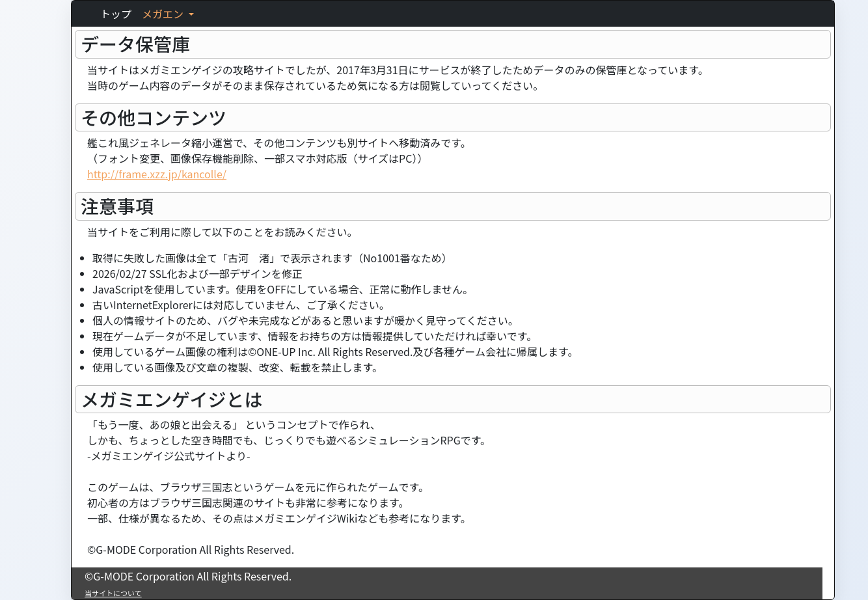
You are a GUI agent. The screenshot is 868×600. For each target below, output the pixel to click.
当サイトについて (113, 593)
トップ (116, 14)
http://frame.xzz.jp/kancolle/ (157, 174)
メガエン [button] (164, 14)
